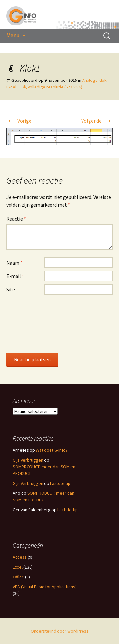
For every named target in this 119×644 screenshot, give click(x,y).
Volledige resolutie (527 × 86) (55, 87)
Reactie (16, 219)
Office (18, 577)
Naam (14, 263)
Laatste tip (60, 483)
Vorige (19, 121)
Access (20, 557)
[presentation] (32, 323)
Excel (18, 567)
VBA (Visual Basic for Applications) (45, 587)
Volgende (97, 121)
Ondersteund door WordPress (60, 631)
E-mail (15, 276)
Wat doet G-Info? (52, 450)
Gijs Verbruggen (28, 460)
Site (11, 289)
